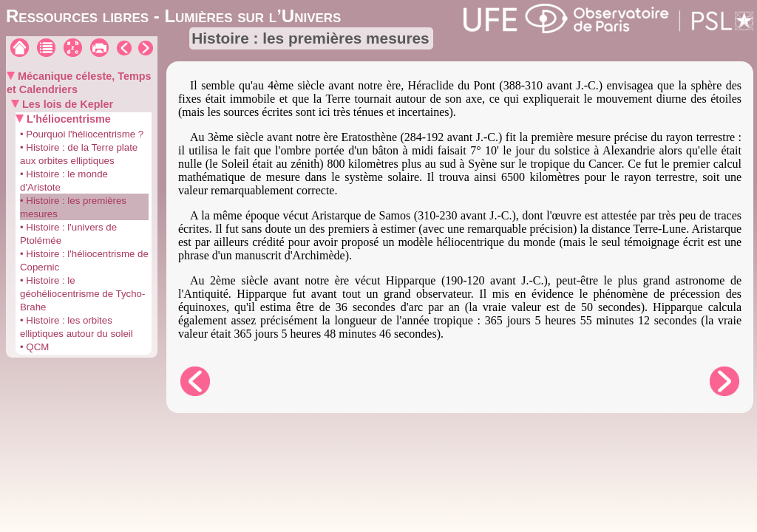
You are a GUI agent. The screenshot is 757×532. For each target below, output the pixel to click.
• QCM (34, 347)
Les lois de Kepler (66, 104)
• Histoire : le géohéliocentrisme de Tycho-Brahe (82, 294)
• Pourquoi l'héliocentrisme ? (82, 134)
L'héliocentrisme (67, 119)
